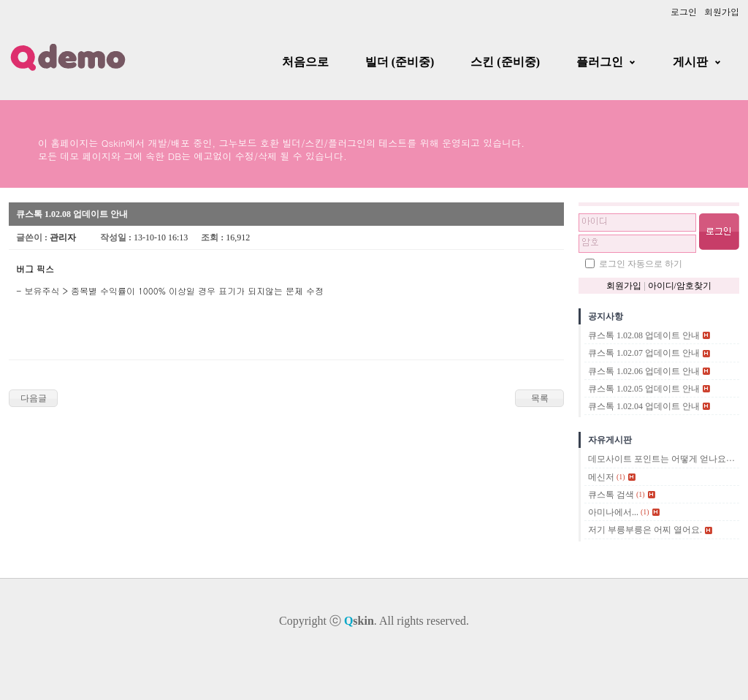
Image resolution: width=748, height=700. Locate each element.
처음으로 (305, 62)
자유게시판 (610, 440)
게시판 (690, 62)
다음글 (34, 398)
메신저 (601, 477)
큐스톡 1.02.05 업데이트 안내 (644, 389)
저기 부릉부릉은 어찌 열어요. (645, 530)
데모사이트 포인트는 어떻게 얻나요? (659, 460)
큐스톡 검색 (611, 495)
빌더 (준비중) (400, 62)
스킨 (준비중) (505, 62)
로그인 (684, 11)
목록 (540, 398)
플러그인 (600, 62)
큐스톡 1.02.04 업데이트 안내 (644, 406)
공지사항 (606, 316)
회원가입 (722, 11)
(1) (621, 477)
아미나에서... (613, 512)
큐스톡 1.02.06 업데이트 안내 (644, 371)
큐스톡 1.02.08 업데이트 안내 (644, 335)
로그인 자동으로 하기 (641, 264)
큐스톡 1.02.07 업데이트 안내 (644, 354)
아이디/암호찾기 (680, 286)
